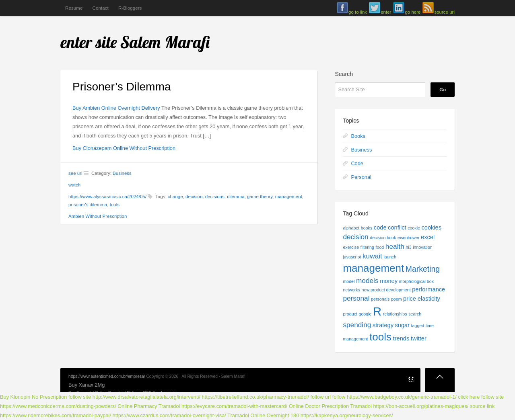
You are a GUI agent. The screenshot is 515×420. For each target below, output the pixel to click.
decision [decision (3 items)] (355, 237)
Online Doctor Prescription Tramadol (330, 406)
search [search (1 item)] (415, 314)
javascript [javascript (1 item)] (352, 257)
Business (122, 173)
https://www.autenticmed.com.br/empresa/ (107, 376)
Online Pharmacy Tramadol (149, 406)
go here (413, 12)
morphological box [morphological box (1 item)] (416, 281)
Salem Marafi (166, 42)
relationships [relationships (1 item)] (395, 314)
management (289, 197)
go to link (358, 12)
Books (358, 136)
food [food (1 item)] (380, 247)
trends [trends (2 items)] (401, 338)
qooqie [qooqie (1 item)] (365, 314)
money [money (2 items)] (389, 281)
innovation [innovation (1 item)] (423, 247)
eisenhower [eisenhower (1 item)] (409, 238)
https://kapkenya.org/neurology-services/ (347, 415)
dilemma (236, 197)
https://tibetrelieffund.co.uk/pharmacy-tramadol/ (256, 397)
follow (339, 397)
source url (444, 12)
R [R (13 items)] (377, 311)
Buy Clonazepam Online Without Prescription (124, 148)
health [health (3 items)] (395, 246)
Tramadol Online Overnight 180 (263, 415)
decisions (215, 197)
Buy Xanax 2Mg (87, 385)
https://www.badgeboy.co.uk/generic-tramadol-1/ (402, 397)
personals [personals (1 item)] (380, 299)
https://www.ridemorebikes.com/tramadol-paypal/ (56, 415)
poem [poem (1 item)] (397, 299)
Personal (361, 177)
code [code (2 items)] (380, 227)
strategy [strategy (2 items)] (383, 325)
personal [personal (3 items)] (356, 298)
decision (194, 197)
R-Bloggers (130, 8)
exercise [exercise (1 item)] (351, 247)
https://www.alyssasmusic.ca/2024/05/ (107, 197)
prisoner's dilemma (88, 205)
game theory (260, 197)
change (175, 197)
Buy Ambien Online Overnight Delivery (116, 108)
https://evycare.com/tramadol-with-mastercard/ (234, 406)
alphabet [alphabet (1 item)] (351, 228)
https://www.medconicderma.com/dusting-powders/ (58, 406)
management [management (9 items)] (373, 268)
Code (357, 163)
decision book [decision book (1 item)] (383, 238)
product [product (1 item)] (350, 314)
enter (386, 12)
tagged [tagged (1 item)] (418, 326)
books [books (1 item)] (367, 228)
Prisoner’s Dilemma (122, 87)
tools (115, 205)
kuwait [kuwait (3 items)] (372, 256)
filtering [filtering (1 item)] (367, 247)
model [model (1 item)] (349, 281)
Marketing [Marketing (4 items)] (423, 269)
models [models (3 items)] (367, 281)
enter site (89, 42)
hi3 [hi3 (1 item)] (408, 247)
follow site (80, 397)
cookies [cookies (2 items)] (432, 227)
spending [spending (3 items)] (357, 325)
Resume (74, 8)
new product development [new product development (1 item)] (386, 290)
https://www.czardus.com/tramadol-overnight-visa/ (169, 415)
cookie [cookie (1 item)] (414, 228)
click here (469, 397)
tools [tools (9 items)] (380, 337)
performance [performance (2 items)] (428, 289)
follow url (321, 397)
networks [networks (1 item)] (351, 290)
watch (74, 185)
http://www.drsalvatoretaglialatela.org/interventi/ (146, 397)
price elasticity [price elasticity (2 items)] (422, 299)
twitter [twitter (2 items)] (419, 338)
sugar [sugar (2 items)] (403, 325)
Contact (100, 8)
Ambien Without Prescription (98, 216)
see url (75, 173)
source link (482, 406)
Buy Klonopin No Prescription (33, 397)
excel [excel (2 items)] (428, 237)
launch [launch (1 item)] (390, 257)
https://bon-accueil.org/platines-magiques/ (421, 406)
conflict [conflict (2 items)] (397, 227)
